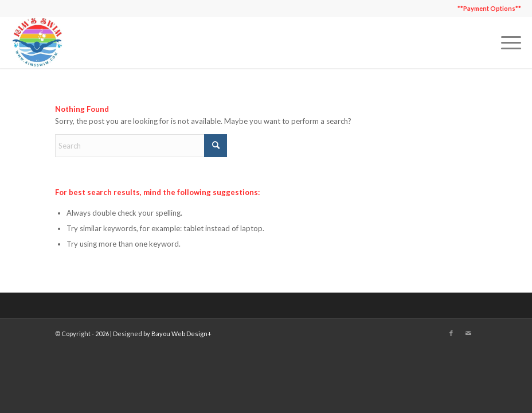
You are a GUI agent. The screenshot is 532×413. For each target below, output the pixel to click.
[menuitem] (486, 9)
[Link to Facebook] (451, 333)
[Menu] (505, 42)
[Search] (141, 146)
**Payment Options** (489, 8)
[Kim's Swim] (37, 42)
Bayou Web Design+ (181, 334)
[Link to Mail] (468, 333)
